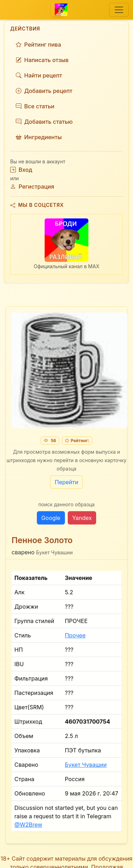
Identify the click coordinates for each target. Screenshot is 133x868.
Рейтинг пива (38, 45)
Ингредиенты (39, 137)
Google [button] (51, 520)
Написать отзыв (42, 60)
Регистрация (32, 187)
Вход (21, 170)
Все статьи (35, 106)
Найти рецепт (39, 75)
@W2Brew (28, 827)
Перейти (66, 484)
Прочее (75, 638)
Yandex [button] (82, 520)
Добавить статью (44, 122)
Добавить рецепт (44, 91)
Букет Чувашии (86, 767)
